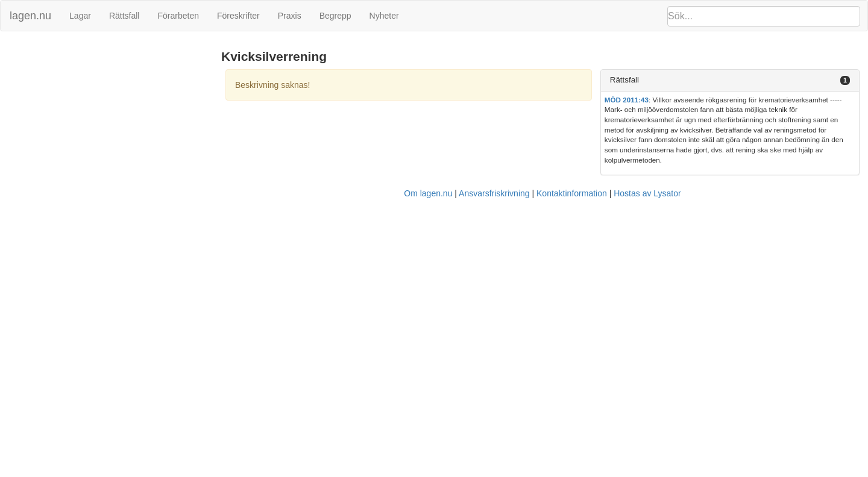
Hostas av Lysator (647, 193)
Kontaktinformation (572, 193)
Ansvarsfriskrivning (494, 193)
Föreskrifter (238, 16)
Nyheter (384, 16)
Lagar (80, 16)
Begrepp (335, 16)
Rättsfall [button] (624, 80)
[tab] (730, 80)
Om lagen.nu (428, 193)
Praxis (290, 16)
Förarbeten (178, 16)
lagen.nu (30, 16)
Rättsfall (124, 16)
